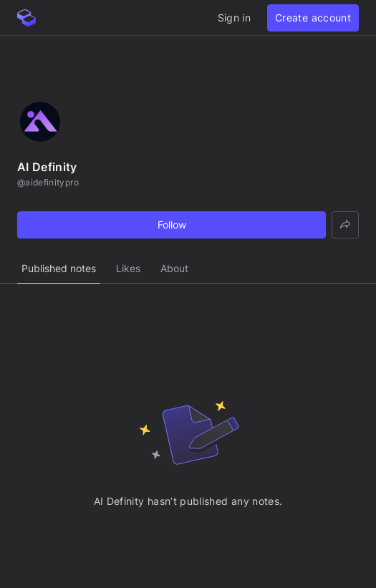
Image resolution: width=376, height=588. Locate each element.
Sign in (234, 18)
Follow (172, 225)
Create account (313, 18)
